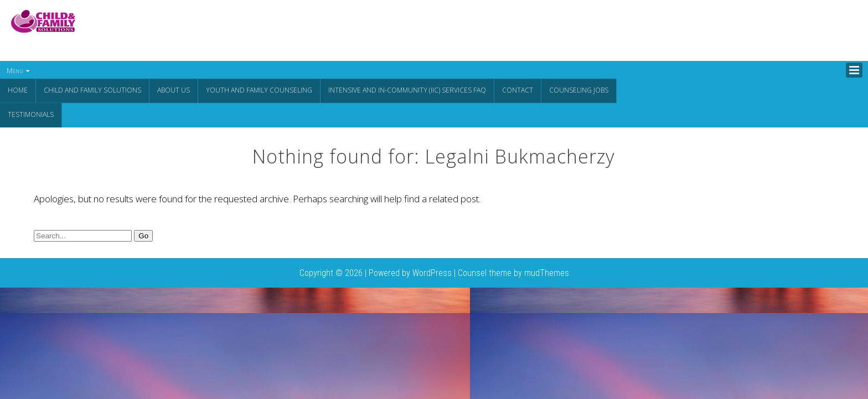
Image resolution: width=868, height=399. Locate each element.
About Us (174, 90)
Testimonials (31, 114)
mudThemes (547, 272)
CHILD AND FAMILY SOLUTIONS (92, 90)
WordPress (432, 272)
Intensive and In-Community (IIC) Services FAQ (407, 90)
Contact (518, 90)
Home (18, 90)
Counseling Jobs (579, 90)
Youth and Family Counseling (259, 90)
